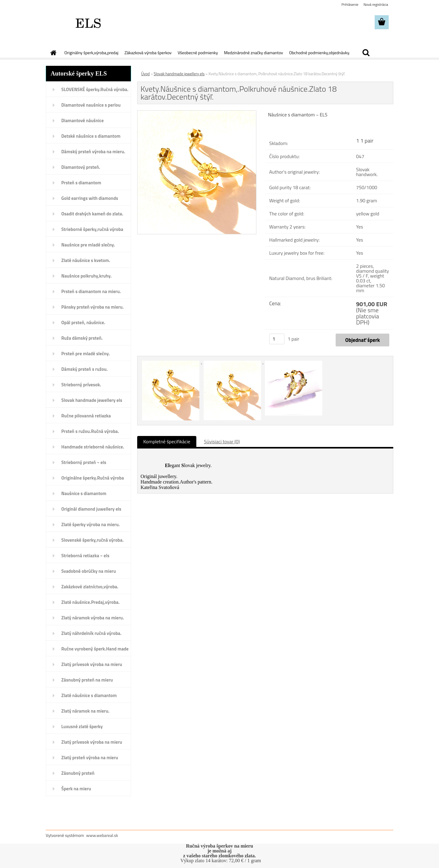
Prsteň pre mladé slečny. (86, 354)
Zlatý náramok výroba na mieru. (93, 618)
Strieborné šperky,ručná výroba (92, 229)
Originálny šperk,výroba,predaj (91, 53)
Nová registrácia (376, 4)
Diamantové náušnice (82, 120)
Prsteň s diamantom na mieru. (91, 291)
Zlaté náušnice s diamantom (89, 695)
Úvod (145, 74)
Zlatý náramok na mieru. (85, 711)
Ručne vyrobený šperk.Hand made (95, 649)
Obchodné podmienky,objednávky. (319, 53)
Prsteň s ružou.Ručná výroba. (90, 431)
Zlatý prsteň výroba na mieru (90, 758)
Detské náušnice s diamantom (91, 136)
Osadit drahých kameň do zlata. (92, 214)
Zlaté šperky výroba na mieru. (91, 524)
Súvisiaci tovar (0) (222, 441)
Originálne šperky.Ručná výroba (93, 478)
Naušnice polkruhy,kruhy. (86, 276)
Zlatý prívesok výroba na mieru (92, 664)
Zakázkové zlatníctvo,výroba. (90, 587)
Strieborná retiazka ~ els (85, 556)
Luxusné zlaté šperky (82, 726)
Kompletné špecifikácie (167, 441)
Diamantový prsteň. (81, 167)
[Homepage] (53, 53)
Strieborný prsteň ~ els (84, 462)
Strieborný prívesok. (81, 385)
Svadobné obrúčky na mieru (89, 571)
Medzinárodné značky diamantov (253, 53)
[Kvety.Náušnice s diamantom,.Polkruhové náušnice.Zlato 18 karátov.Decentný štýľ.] (197, 113)
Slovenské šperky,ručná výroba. (92, 540)
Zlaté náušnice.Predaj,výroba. (90, 602)
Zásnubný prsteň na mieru (87, 680)
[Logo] (88, 23)
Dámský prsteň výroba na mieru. (93, 152)
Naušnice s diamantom (84, 493)
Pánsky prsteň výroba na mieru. (93, 307)
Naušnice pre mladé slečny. (88, 245)
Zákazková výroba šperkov (148, 53)
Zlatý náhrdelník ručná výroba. (91, 633)
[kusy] (277, 339)
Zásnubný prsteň (78, 773)
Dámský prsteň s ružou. (84, 369)
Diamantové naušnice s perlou (91, 105)
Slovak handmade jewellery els (92, 400)
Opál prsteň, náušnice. (83, 322)
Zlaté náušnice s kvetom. (86, 260)
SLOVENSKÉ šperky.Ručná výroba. (95, 89)
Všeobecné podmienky (198, 53)
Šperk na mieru (76, 789)
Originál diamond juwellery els (91, 509)
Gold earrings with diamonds (90, 198)
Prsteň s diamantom (81, 183)
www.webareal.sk (102, 835)
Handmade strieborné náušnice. (93, 447)
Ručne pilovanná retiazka (86, 416)
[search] (366, 53)
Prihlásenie (350, 4)
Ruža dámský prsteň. (82, 338)
